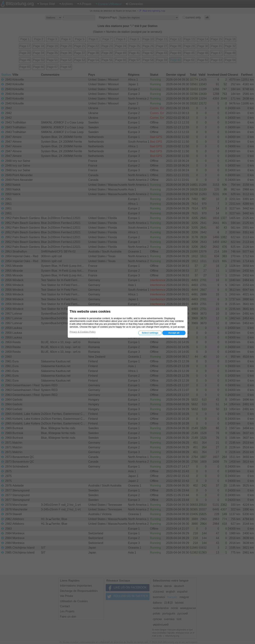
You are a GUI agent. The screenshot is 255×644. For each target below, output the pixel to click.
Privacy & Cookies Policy (83, 332)
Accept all (174, 333)
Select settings (150, 333)
